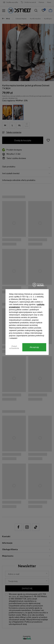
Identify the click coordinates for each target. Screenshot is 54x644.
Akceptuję (34, 347)
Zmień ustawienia (14, 347)
